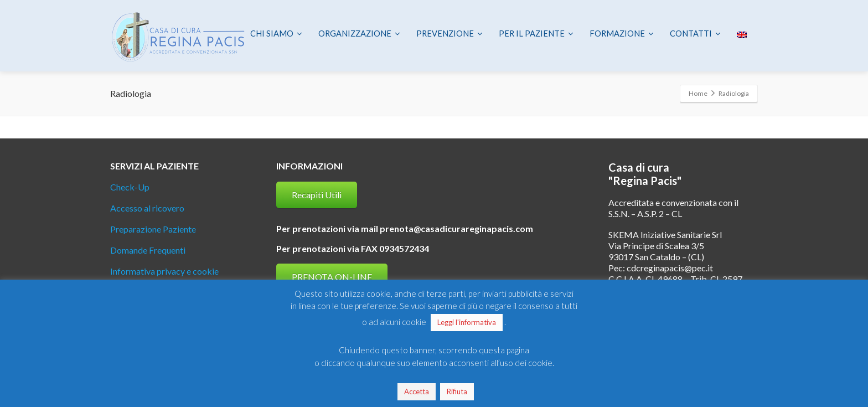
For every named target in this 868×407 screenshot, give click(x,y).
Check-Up (130, 187)
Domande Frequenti (148, 250)
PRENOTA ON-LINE (332, 277)
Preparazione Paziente (153, 229)
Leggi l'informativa (467, 322)
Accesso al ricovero (147, 208)
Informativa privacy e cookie (164, 271)
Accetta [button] (417, 391)
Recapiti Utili (317, 195)
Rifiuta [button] (457, 391)
